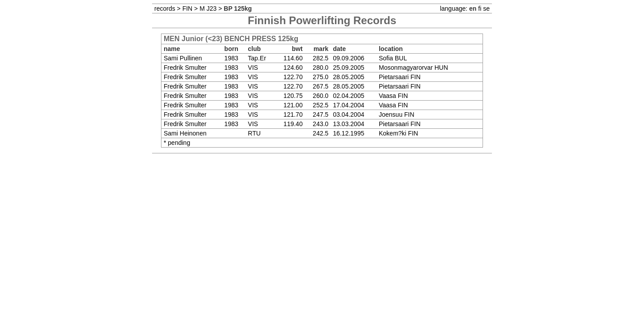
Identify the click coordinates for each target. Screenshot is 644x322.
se (486, 8)
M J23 (208, 8)
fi (480, 8)
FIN (188, 8)
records (165, 8)
